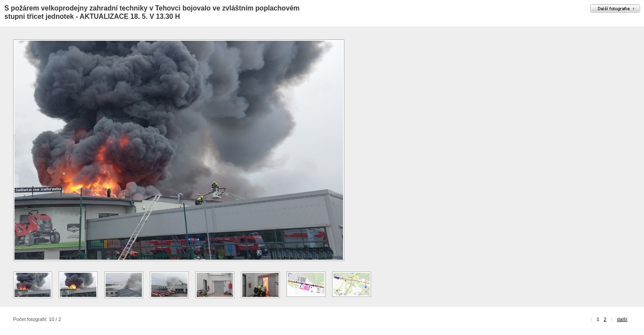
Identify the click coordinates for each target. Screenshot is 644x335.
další (622, 319)
